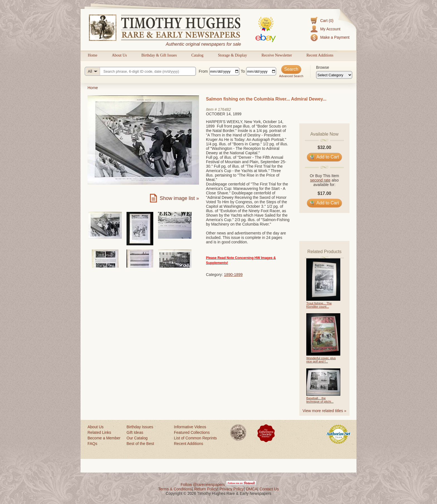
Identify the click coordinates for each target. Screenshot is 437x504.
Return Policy (206, 489)
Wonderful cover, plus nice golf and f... (321, 360)
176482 (224, 109)
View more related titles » (325, 411)
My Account (330, 29)
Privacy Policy (232, 489)
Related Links (99, 432)
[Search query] (140, 71)
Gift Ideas (135, 432)
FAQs (92, 444)
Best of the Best (140, 444)
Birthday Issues (140, 427)
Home (93, 55)
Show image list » (179, 198)
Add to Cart (325, 157)
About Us (119, 55)
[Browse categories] (334, 75)
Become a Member (104, 438)
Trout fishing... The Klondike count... (319, 305)
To (243, 71)
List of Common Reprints (195, 438)
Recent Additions (320, 55)
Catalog (197, 55)
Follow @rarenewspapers (203, 485)
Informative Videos (190, 427)
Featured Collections (192, 432)
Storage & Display (232, 55)
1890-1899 (233, 275)
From (203, 71)
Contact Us (269, 489)
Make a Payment (335, 37)
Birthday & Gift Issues (159, 55)
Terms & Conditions (175, 489)
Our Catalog (137, 438)
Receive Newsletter (277, 55)
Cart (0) (327, 21)
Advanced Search (291, 76)
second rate (320, 180)
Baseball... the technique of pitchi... (320, 400)
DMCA (252, 489)
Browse (323, 67)
